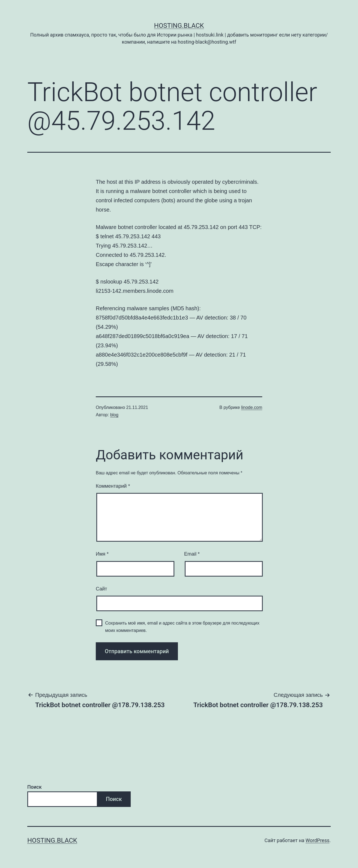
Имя (102, 554)
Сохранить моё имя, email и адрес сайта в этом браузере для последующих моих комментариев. (182, 627)
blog (114, 415)
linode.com (252, 407)
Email (192, 554)
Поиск (35, 787)
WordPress (317, 840)
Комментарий (113, 486)
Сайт (102, 589)
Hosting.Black (179, 26)
